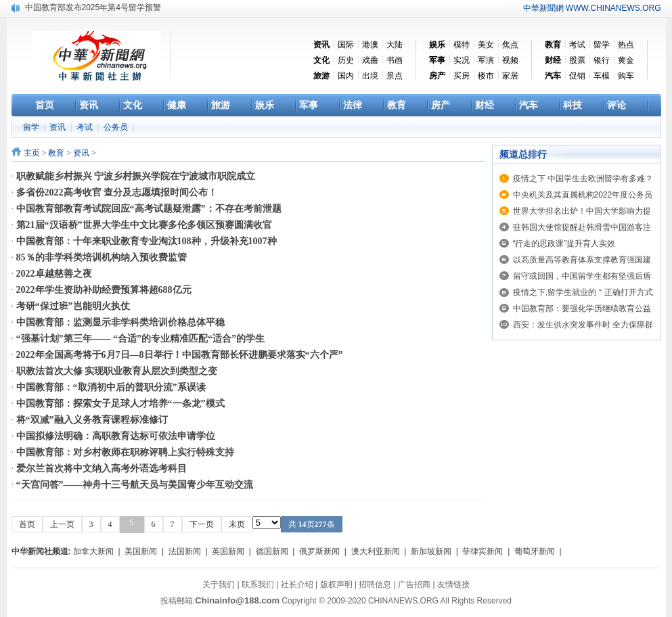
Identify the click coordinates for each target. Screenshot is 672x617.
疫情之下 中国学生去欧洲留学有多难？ (583, 179)
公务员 (117, 127)
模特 (462, 45)
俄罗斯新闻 (319, 551)
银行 (602, 60)
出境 (370, 76)
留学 (602, 45)
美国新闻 (141, 551)
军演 (486, 60)
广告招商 (414, 585)
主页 (32, 153)
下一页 (202, 524)
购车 (626, 76)
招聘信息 (375, 585)
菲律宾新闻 (483, 551)
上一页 (62, 524)
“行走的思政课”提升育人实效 (564, 244)
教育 (56, 153)
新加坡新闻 (431, 551)
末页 (237, 524)
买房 (462, 76)
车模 (602, 76)
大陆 (395, 45)
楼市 (486, 76)
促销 (577, 76)
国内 (346, 76)
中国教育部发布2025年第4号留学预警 (93, 7)
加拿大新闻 (93, 551)
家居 (510, 76)
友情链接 (453, 585)
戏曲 (370, 60)
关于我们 (219, 585)
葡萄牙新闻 (535, 551)
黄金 (626, 60)
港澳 (370, 45)
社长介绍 (297, 585)
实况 (462, 60)
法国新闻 (185, 551)
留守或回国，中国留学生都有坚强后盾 (582, 276)
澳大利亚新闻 (376, 551)
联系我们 (258, 585)
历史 (346, 60)
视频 (510, 60)
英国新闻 (228, 551)
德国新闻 (272, 551)
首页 (27, 524)
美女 (486, 45)
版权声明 (336, 585)
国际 (346, 45)
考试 (577, 45)
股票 (577, 60)
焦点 (510, 45)
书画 (395, 60)
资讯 (59, 127)
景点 (395, 76)
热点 (626, 45)
